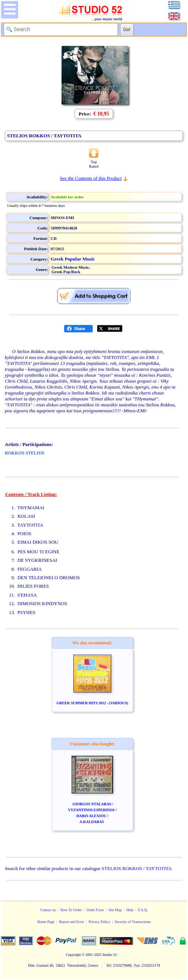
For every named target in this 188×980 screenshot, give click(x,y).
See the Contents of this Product (91, 178)
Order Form (95, 910)
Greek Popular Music (73, 259)
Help (130, 910)
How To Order (71, 910)
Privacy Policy (100, 922)
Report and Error (72, 922)
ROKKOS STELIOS (25, 453)
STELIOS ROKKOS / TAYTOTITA (137, 868)
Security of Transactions (133, 922)
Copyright (73, 955)
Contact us (48, 910)
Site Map (115, 910)
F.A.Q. (143, 910)
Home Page (46, 922)
